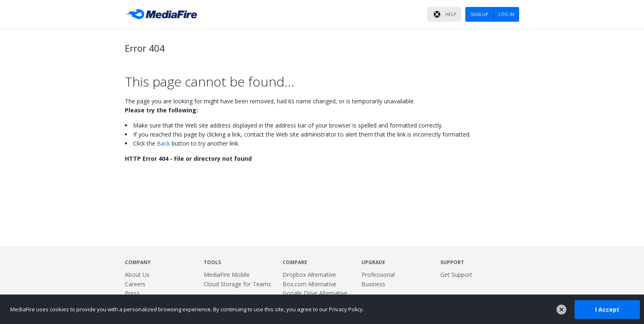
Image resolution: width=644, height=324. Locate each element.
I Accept (607, 309)
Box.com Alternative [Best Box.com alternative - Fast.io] (309, 284)
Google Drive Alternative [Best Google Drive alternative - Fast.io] (315, 293)
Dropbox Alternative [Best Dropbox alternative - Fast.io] (309, 275)
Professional (378, 275)
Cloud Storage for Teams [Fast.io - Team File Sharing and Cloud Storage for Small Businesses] (237, 284)
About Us (137, 275)
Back (163, 143)
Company (138, 262)
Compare (295, 262)
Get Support (456, 275)
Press (132, 293)
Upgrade (373, 262)
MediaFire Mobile (227, 275)
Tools (212, 262)
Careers (135, 284)
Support (452, 262)
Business (373, 284)
